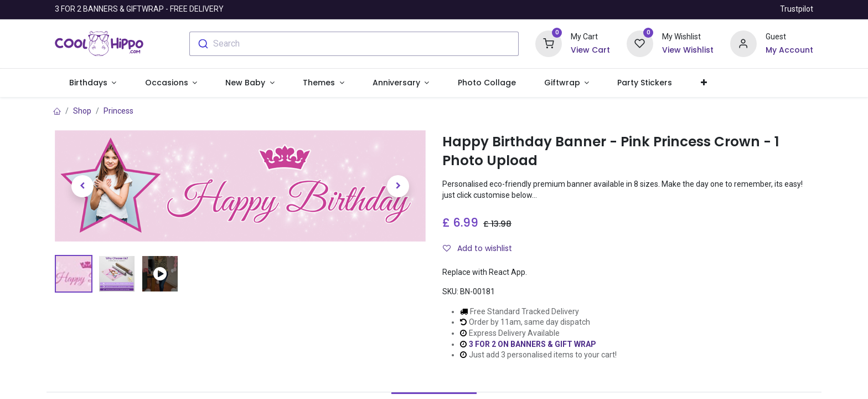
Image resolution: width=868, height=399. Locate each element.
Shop (82, 111)
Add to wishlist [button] (477, 248)
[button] (704, 83)
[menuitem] (487, 83)
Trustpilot (797, 9)
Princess (118, 111)
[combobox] (354, 44)
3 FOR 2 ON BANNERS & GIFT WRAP (533, 344)
